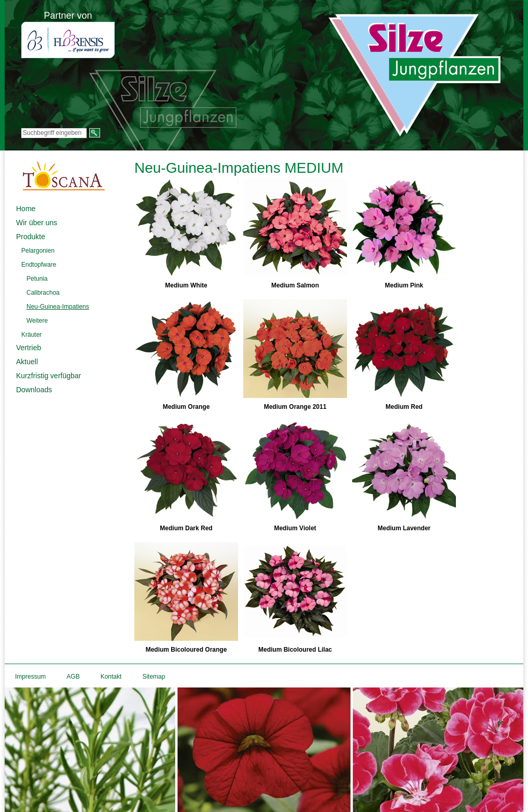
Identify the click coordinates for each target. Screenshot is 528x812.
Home (26, 209)
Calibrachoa (43, 293)
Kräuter (31, 335)
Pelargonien (38, 251)
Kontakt (111, 677)
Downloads (34, 390)
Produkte (31, 237)
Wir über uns (37, 223)
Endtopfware (39, 265)
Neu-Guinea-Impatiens (58, 307)
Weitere (37, 321)
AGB (73, 677)
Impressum (30, 677)
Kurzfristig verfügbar (48, 376)
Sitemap (154, 677)
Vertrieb (29, 348)
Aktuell (27, 362)
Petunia (37, 279)
